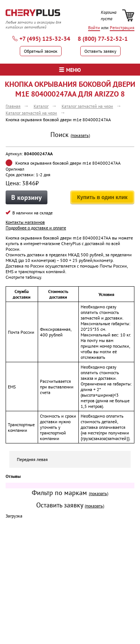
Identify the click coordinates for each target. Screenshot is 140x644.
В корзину (27, 197)
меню (70, 70)
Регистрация (122, 28)
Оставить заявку (100, 51)
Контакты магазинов (25, 222)
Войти (94, 28)
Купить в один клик (102, 197)
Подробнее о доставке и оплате (36, 228)
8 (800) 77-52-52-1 (103, 39)
